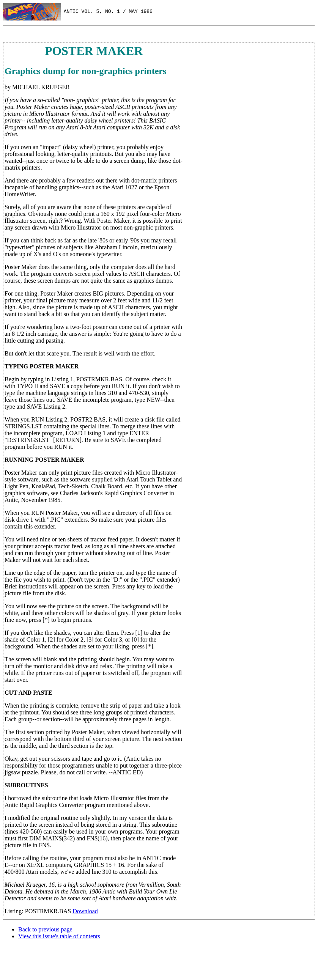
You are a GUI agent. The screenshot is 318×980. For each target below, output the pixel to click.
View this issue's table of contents (59, 936)
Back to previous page (45, 929)
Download (85, 911)
